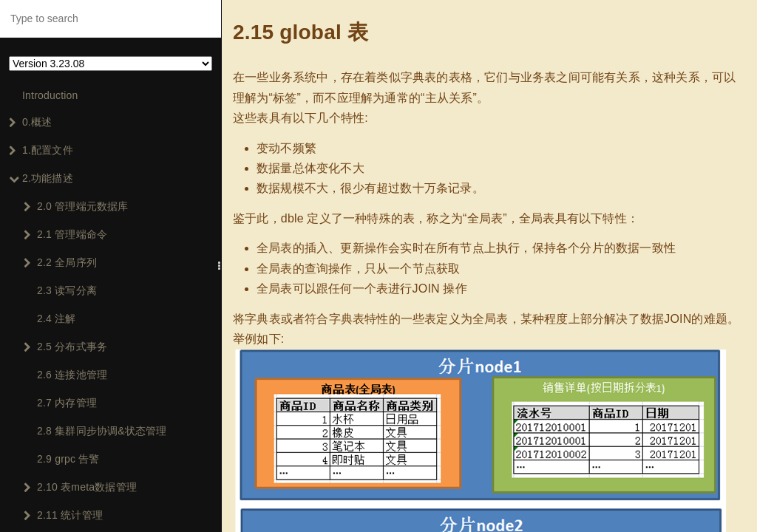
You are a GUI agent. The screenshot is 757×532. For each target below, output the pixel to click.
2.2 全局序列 (60, 262)
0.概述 (30, 122)
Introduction (50, 95)
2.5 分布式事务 (65, 347)
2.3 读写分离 (67, 290)
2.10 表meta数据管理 (80, 487)
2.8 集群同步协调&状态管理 (102, 431)
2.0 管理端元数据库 (76, 206)
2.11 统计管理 (63, 515)
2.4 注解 (57, 318)
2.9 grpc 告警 (68, 459)
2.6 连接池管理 (72, 375)
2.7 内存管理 (67, 403)
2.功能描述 (41, 178)
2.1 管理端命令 (65, 234)
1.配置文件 (41, 150)
